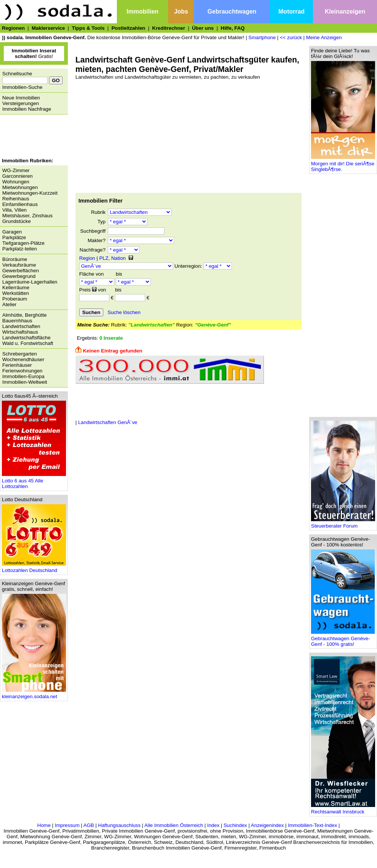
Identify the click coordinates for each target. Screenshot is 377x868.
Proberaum (15, 299)
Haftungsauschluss (119, 825)
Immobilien (143, 11)
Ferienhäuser (17, 365)
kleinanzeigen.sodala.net (34, 694)
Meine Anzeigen (324, 37)
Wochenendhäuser (23, 359)
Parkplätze (14, 237)
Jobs (181, 11)
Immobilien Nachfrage (27, 109)
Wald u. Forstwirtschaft (28, 343)
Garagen (12, 232)
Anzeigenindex (267, 825)
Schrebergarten (20, 354)
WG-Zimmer (16, 170)
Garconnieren (18, 176)
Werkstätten (16, 293)
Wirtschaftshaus (20, 332)
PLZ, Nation (112, 258)
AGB (89, 825)
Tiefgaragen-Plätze (23, 243)
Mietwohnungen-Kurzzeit (30, 193)
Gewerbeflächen (21, 271)
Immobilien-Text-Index (313, 825)
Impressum (67, 825)
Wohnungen (16, 182)
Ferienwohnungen (22, 371)
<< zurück (291, 37)
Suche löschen (124, 312)
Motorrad (292, 11)
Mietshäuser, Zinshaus (27, 216)
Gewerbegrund (19, 276)
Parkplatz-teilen (20, 249)
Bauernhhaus (17, 321)
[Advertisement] (32, 137)
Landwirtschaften (21, 326)
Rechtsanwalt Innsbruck (343, 809)
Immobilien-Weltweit (25, 382)
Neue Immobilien (21, 98)
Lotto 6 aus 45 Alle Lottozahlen (34, 481)
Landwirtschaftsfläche (26, 338)
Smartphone (262, 37)
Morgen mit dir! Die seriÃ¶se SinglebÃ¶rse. (343, 164)
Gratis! (34, 53)
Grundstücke (17, 221)
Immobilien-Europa (23, 376)
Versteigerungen (21, 103)
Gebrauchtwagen (232, 11)
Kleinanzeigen (345, 11)
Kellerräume (16, 288)
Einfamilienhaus (20, 204)
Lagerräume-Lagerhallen (30, 282)
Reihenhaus (16, 199)
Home (44, 825)
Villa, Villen (15, 210)
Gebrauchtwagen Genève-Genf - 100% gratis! (343, 639)
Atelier (9, 304)
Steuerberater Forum (343, 524)
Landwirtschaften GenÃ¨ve (108, 422)
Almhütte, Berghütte (25, 315)
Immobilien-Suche (22, 87)
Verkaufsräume (19, 265)
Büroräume (15, 259)
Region (87, 258)
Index (213, 825)
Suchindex (235, 825)
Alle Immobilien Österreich (174, 825)
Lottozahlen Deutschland (34, 568)
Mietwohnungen (20, 187)
